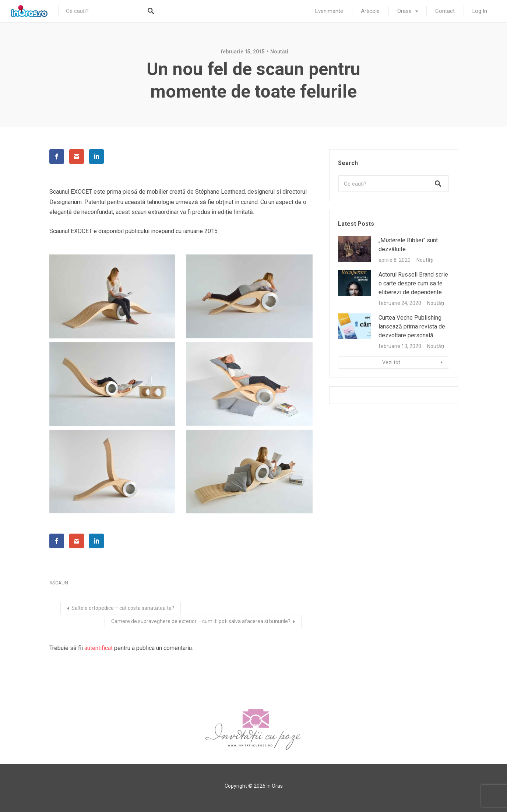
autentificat (98, 648)
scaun (60, 583)
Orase (404, 11)
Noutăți (279, 52)
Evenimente (329, 11)
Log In (480, 11)
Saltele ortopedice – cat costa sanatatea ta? (123, 608)
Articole (370, 11)
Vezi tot (391, 362)
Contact (445, 11)
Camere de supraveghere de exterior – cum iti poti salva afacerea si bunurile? (201, 621)
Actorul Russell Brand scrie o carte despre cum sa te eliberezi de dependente (413, 283)
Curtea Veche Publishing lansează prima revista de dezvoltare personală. (412, 326)
